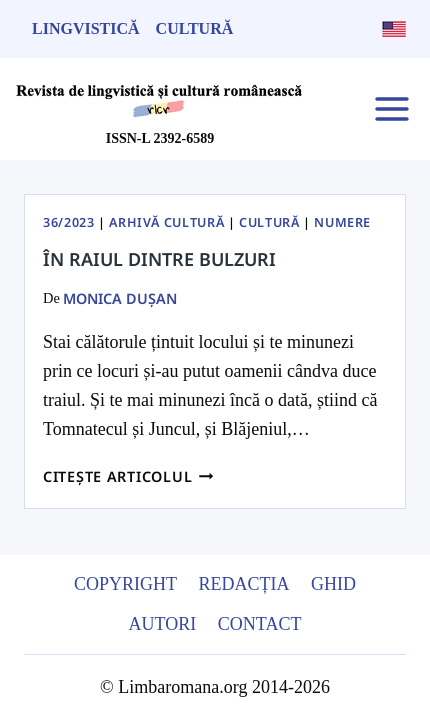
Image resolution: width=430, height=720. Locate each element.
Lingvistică (86, 28)
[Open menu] (391, 108)
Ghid (333, 584)
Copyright (125, 584)
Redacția (244, 584)
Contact (260, 624)
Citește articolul (128, 476)
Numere (342, 222)
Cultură (195, 28)
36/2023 (68, 222)
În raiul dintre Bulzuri (159, 259)
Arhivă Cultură (166, 222)
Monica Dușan (120, 298)
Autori (163, 624)
